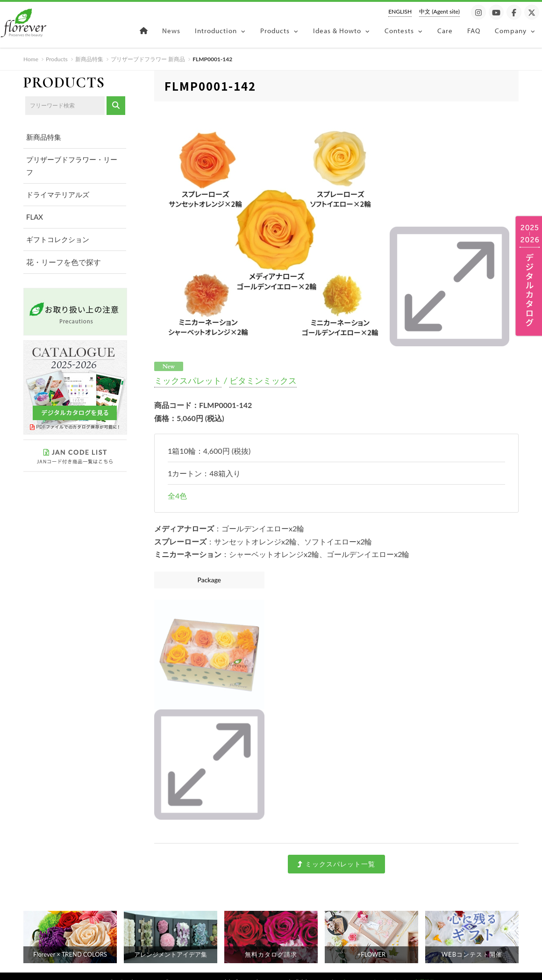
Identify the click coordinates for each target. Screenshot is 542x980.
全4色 (177, 484)
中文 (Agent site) (439, 11)
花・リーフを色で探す (61, 262)
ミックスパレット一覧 (336, 853)
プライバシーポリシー (365, 970)
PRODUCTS (64, 82)
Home (31, 59)
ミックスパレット (188, 369)
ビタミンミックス (263, 369)
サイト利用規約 (417, 970)
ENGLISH (400, 11)
